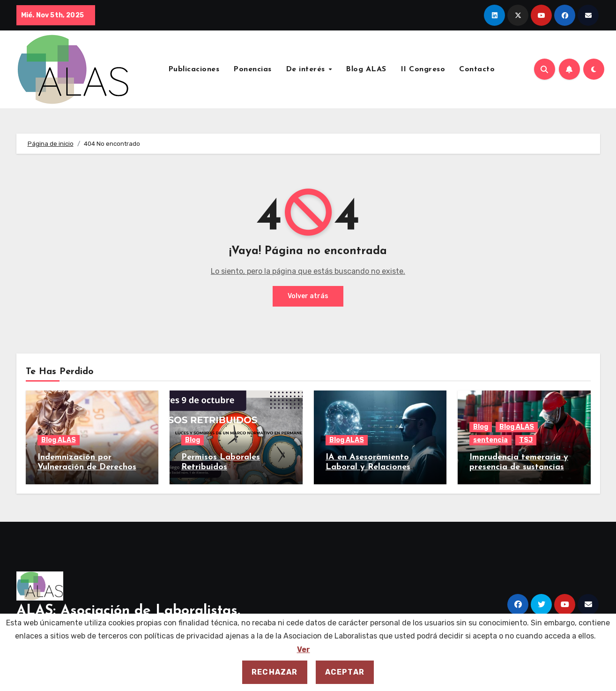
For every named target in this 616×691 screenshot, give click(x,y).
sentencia (490, 440)
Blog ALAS (366, 69)
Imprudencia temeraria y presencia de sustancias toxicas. (519, 467)
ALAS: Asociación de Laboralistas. (128, 611)
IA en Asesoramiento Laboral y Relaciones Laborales (368, 467)
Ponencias (252, 69)
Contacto (477, 69)
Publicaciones (194, 69)
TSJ (526, 440)
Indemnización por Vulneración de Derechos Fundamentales (87, 467)
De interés (307, 69)
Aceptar (345, 672)
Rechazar (275, 672)
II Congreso (423, 69)
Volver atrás (308, 296)
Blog (193, 440)
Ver (304, 650)
